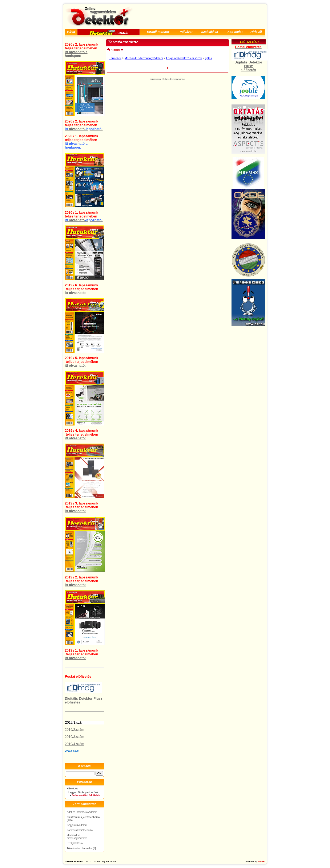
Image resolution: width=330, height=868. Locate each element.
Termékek (115, 58)
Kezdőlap (114, 50)
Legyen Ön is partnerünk (83, 792)
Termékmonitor (158, 32)
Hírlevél (256, 32)
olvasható (84, 129)
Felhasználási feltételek (86, 795)
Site (261, 861)
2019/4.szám (75, 744)
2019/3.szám (75, 737)
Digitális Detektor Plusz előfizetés (248, 66)
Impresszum (156, 79)
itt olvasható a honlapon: (76, 54)
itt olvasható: (75, 293)
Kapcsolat (235, 32)
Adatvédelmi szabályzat (174, 79)
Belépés (73, 789)
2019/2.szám (75, 730)
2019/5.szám (72, 751)
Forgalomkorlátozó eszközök (184, 58)
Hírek (71, 32)
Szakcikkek (210, 32)
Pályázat (186, 32)
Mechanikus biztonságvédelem (144, 58)
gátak (208, 58)
